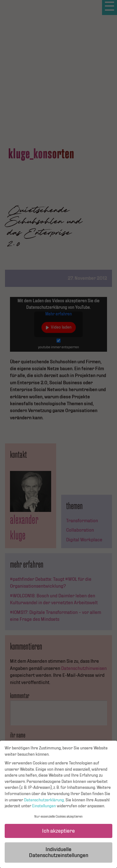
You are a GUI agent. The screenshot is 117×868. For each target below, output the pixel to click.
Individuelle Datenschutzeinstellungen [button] (59, 856)
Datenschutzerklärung (44, 803)
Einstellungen (44, 809)
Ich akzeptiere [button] (58, 834)
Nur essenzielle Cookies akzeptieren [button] (58, 820)
